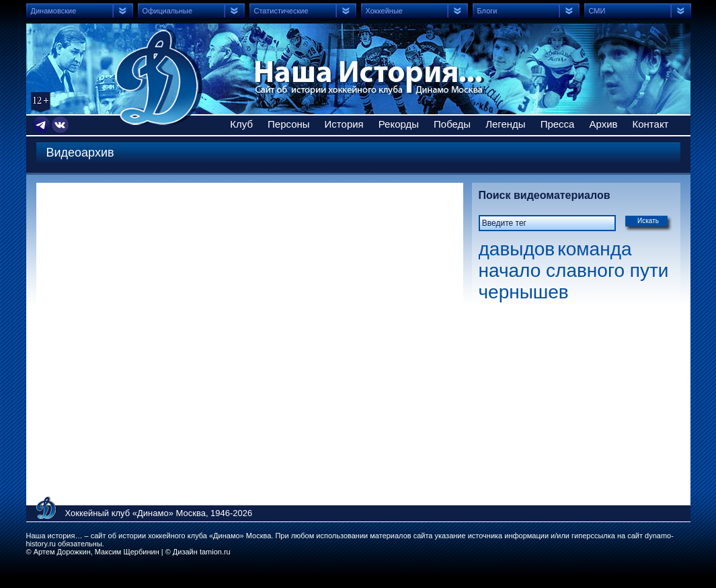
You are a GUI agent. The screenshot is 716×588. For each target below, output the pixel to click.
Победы (452, 124)
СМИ (597, 11)
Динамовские (54, 11)
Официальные (168, 11)
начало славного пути (574, 270)
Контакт (650, 124)
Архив (603, 124)
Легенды (506, 124)
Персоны (289, 124)
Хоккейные (384, 11)
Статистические (281, 11)
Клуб (241, 124)
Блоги (487, 11)
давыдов (517, 249)
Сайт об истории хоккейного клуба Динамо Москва (159, 77)
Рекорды (399, 124)
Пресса (558, 124)
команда (594, 249)
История (344, 124)
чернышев (524, 292)
